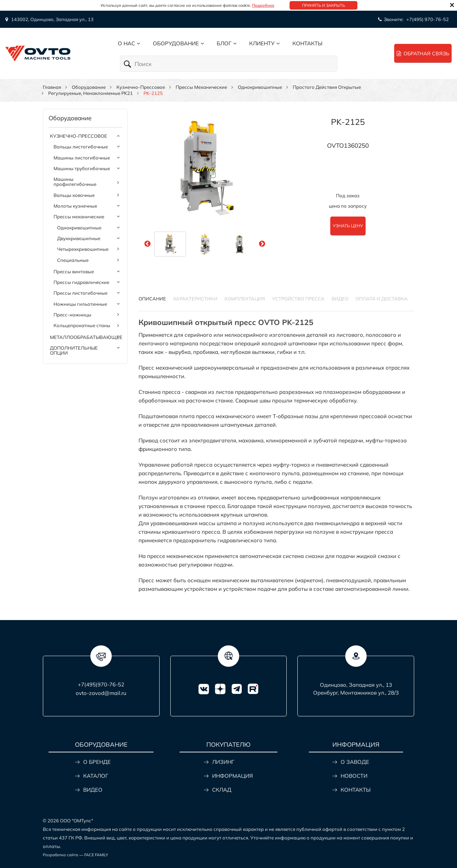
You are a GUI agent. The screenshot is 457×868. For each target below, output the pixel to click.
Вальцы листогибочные (81, 147)
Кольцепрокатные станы (82, 325)
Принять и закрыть (323, 5)
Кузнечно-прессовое (141, 87)
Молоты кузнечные (75, 206)
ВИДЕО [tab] (340, 299)
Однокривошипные (260, 87)
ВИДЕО (93, 790)
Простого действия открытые (327, 87)
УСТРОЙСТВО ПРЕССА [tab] (298, 299)
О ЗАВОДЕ (355, 762)
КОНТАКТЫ (356, 790)
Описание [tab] (152, 299)
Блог (224, 43)
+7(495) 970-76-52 (428, 19)
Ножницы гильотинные (80, 304)
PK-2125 (348, 122)
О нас (126, 43)
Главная (52, 87)
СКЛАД (222, 790)
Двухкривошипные (79, 238)
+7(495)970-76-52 (101, 684)
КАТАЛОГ (96, 776)
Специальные (73, 260)
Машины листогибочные (82, 158)
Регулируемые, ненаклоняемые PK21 (91, 93)
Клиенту (262, 43)
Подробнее (263, 5)
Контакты (307, 43)
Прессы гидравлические (81, 282)
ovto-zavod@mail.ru (101, 693)
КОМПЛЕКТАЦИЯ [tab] (245, 299)
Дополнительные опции (74, 350)
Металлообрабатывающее (86, 337)
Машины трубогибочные (82, 168)
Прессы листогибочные (81, 293)
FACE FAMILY (96, 855)
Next (262, 244)
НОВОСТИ (354, 776)
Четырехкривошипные (83, 249)
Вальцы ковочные (74, 195)
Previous (147, 244)
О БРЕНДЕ (97, 762)
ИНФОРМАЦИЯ (232, 776)
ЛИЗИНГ (223, 762)
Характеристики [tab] (195, 299)
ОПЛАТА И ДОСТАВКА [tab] (382, 299)
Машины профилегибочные (75, 182)
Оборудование (176, 43)
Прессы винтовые (74, 271)
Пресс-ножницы (72, 315)
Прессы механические (201, 87)
